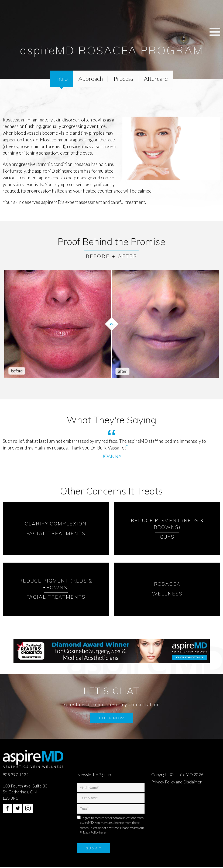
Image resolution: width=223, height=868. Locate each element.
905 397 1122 (16, 775)
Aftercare (157, 79)
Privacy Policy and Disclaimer (178, 782)
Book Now (112, 718)
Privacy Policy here (93, 833)
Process (124, 79)
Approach (91, 79)
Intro (61, 79)
